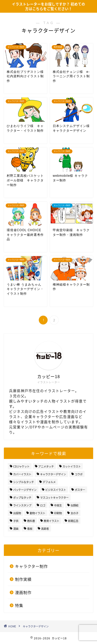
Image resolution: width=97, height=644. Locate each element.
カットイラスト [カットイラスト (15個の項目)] (72, 466)
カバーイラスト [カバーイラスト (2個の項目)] (22, 474)
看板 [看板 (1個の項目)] (30, 529)
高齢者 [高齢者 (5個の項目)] (45, 529)
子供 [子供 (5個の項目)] (16, 521)
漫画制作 (23, 592)
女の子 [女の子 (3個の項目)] (74, 513)
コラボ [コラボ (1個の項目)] (79, 474)
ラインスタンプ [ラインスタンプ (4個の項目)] (22, 505)
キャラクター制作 (31, 566)
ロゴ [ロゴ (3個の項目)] (43, 505)
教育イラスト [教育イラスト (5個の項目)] (51, 521)
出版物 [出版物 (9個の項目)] (17, 513)
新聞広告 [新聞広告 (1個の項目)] (73, 521)
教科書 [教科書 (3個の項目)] (31, 521)
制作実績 (23, 579)
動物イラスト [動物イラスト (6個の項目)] (38, 513)
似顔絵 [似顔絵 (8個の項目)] (74, 505)
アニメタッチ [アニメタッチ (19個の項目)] (46, 466)
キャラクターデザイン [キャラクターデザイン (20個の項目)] (53, 474)
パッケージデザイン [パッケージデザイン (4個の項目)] (25, 490)
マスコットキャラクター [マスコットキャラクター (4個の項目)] (54, 497)
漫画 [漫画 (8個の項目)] (16, 529)
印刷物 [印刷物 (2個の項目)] (58, 513)
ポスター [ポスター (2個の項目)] (80, 490)
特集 (19, 605)
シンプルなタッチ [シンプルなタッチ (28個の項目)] (24, 482)
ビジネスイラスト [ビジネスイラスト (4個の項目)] (56, 490)
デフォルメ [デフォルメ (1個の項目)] (49, 482)
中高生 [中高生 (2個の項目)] (58, 505)
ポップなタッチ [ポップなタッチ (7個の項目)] (22, 497)
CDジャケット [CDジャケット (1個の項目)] (21, 466)
